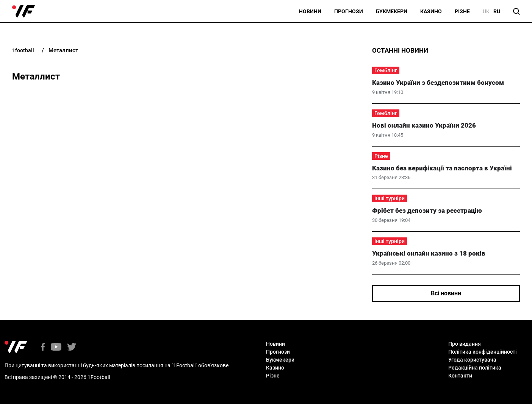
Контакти (460, 376)
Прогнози (349, 11)
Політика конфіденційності (483, 352)
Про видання (465, 344)
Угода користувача (472, 360)
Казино (431, 11)
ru (497, 11)
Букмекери (392, 11)
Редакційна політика (475, 368)
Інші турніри (390, 198)
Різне (462, 11)
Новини (310, 11)
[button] (516, 11)
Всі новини (446, 293)
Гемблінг (386, 70)
